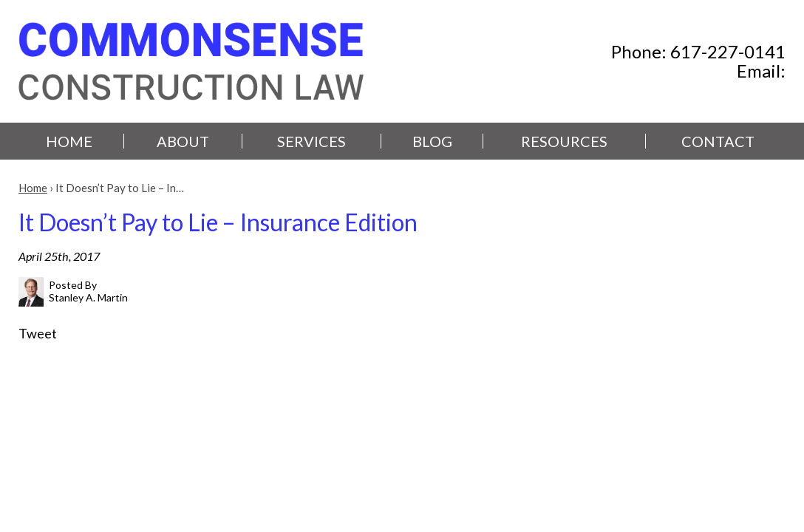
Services (311, 141)
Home (69, 141)
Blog (432, 141)
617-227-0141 (728, 51)
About (183, 141)
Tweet (38, 333)
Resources (564, 141)
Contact (718, 141)
